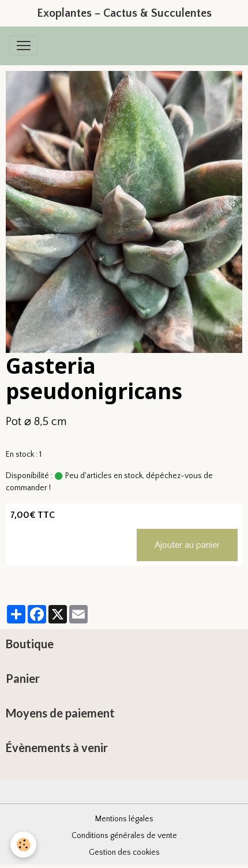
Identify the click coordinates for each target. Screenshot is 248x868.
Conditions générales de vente (124, 836)
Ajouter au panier (187, 545)
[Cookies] (23, 845)
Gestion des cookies (124, 852)
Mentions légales (124, 819)
